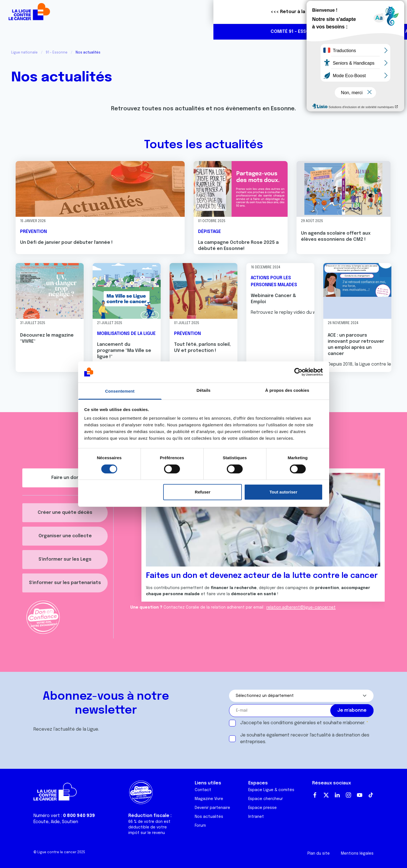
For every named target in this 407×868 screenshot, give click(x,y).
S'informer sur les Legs (65, 559)
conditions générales (293, 723)
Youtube (360, 795)
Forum (200, 826)
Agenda (200, 32)
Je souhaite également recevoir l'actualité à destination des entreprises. (305, 739)
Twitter (326, 795)
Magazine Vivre (209, 799)
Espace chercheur (266, 799)
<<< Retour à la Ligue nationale (93, 12)
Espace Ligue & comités (271, 790)
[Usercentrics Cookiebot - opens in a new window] (298, 372)
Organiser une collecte (65, 536)
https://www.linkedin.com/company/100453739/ (369, 32)
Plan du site (319, 854)
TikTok (371, 795)
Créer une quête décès (65, 513)
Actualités (168, 32)
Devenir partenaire (212, 808)
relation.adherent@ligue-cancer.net (301, 607)
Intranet (256, 817)
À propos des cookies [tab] (287, 390)
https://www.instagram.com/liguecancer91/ (392, 32)
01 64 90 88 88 (345, 32)
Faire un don (378, 12)
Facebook (315, 795)
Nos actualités (209, 817)
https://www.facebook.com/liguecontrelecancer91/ (380, 32)
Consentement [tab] (120, 391)
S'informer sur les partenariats (65, 583)
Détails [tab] (204, 390)
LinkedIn (337, 795)
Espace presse (262, 808)
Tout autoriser (283, 492)
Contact (203, 790)
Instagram (348, 795)
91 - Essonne (57, 53)
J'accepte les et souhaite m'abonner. (303, 723)
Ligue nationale (24, 53)
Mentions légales (357, 854)
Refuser (203, 492)
